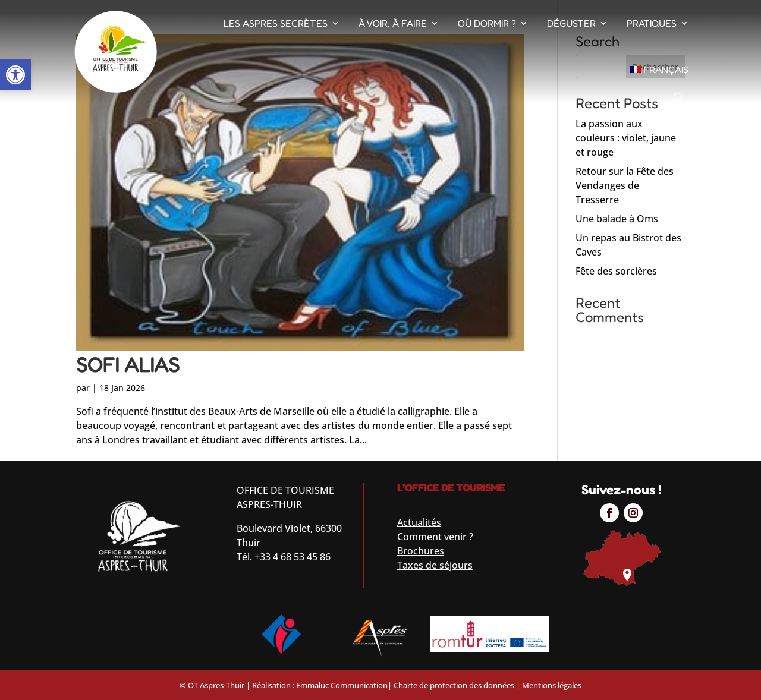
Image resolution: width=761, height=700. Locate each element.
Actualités (419, 522)
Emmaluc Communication (342, 685)
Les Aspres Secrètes (276, 23)
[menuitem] (660, 70)
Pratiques (652, 23)
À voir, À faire (393, 23)
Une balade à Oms (617, 219)
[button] (15, 75)
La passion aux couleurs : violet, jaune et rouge (626, 138)
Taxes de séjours (435, 565)
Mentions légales (552, 685)
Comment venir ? (435, 537)
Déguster (571, 23)
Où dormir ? (487, 23)
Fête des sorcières (616, 271)
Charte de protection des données (454, 685)
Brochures (421, 551)
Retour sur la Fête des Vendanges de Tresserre (625, 185)
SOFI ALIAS (128, 365)
